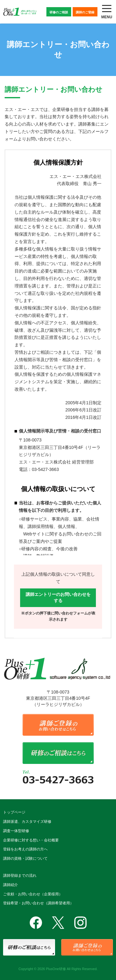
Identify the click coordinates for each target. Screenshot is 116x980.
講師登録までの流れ (20, 876)
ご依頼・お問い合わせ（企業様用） (33, 894)
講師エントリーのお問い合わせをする (58, 597)
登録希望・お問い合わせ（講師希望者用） (38, 903)
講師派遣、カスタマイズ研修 (27, 822)
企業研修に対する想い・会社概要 (31, 840)
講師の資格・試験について (25, 858)
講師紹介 (11, 885)
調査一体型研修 (16, 831)
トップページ (14, 812)
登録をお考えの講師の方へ (25, 849)
